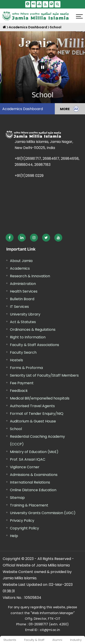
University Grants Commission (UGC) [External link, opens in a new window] (43, 513)
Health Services (24, 291)
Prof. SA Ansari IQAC (28, 459)
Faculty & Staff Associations (34, 345)
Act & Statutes (23, 322)
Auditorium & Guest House (33, 421)
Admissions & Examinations (34, 475)
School (56, 27)
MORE (65, 109)
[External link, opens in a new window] (10, 238)
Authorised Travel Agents (32, 406)
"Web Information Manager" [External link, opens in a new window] (53, 613)
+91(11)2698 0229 (29, 176)
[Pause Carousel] (42, 67)
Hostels (16, 360)
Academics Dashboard (28, 27)
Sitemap (17, 498)
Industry (76, 640)
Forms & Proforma (26, 368)
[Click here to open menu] (79, 16)
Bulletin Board (22, 299)
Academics (20, 268)
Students (10, 640)
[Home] (4, 27)
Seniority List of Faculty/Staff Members (44, 375)
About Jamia (21, 261)
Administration (23, 284)
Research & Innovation (30, 276)
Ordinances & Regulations (33, 330)
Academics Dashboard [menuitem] (23, 109)
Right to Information (28, 337)
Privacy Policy (22, 521)
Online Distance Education (33, 490)
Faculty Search (23, 352)
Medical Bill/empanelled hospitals (40, 398)
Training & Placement (29, 505)
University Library (25, 314)
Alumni (57, 640)
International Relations (30, 482)
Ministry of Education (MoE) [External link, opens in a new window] (34, 452)
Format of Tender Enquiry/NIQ (37, 414)
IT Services (19, 307)
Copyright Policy (24, 528)
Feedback (19, 391)
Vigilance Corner (25, 467)
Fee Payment (22, 383)
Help (14, 536)
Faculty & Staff (34, 640)
